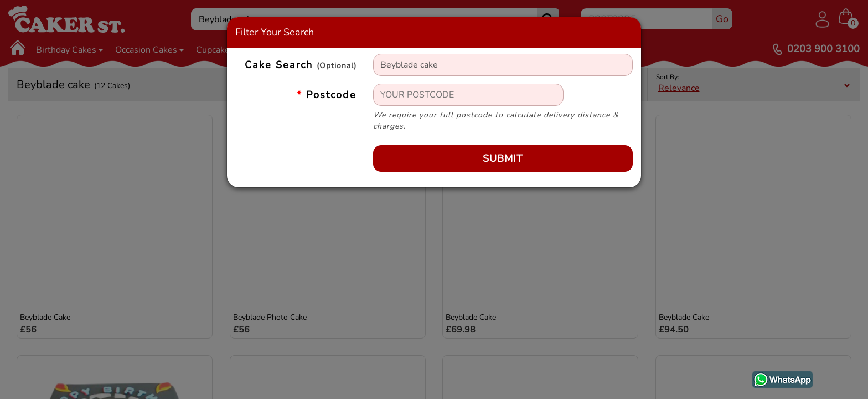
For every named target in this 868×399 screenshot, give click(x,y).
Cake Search (301, 65)
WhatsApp (774, 377)
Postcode (327, 95)
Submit (503, 158)
